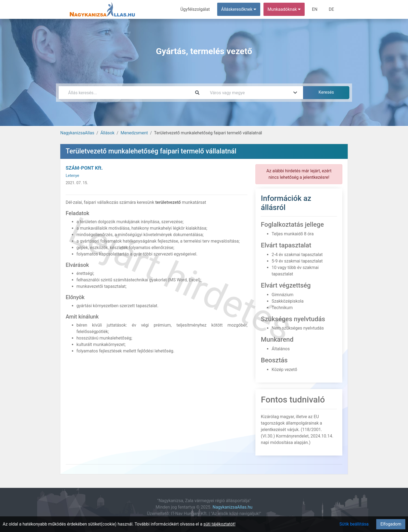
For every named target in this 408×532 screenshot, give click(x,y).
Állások (107, 133)
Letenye (72, 176)
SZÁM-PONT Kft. (84, 168)
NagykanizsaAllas (77, 133)
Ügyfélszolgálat (195, 9)
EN (315, 9)
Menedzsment (134, 133)
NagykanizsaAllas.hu (233, 507)
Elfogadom (391, 524)
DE (331, 9)
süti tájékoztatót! (219, 524)
